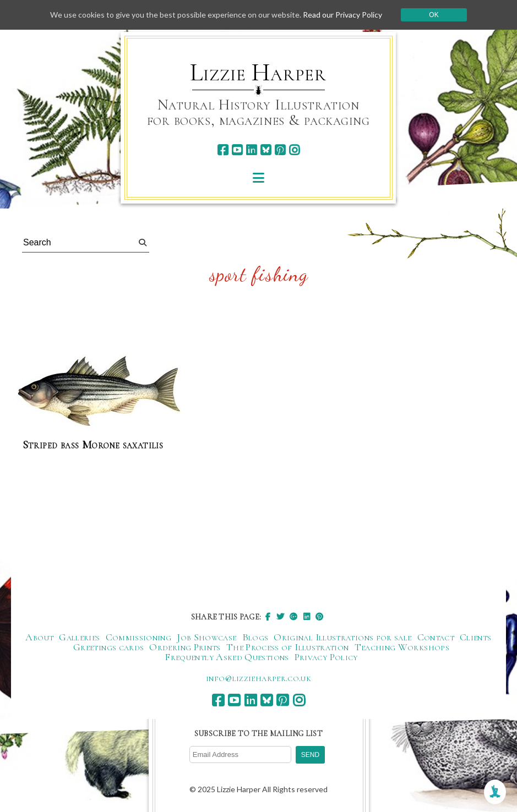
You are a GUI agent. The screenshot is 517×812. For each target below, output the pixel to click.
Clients (476, 637)
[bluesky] (266, 150)
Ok (434, 15)
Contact (436, 637)
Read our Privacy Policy (342, 15)
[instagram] (294, 150)
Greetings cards (108, 647)
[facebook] (223, 150)
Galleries (79, 637)
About (39, 637)
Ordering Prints (185, 647)
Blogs (255, 637)
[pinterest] (280, 150)
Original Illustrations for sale (342, 637)
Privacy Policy (326, 657)
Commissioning (139, 637)
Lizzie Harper (258, 73)
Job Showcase (206, 637)
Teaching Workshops (402, 647)
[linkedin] (251, 150)
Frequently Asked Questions (227, 657)
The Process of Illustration (288, 647)
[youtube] (237, 150)
